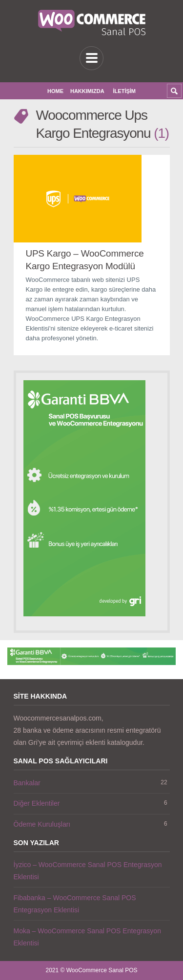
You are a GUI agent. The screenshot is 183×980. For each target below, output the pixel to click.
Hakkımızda (87, 91)
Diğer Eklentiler (37, 803)
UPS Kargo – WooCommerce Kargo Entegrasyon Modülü (85, 260)
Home (55, 91)
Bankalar (27, 783)
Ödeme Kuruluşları (42, 824)
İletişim (124, 91)
